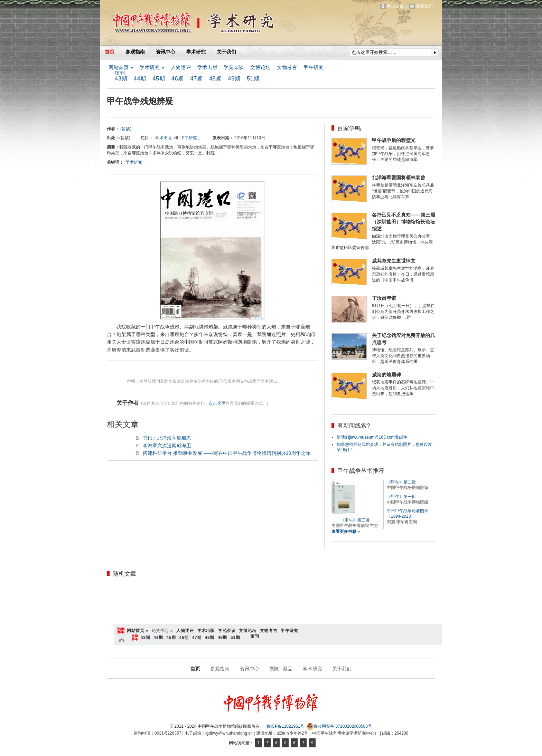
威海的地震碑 (386, 375)
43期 (121, 78)
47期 (197, 78)
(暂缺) (126, 129)
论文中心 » (162, 631)
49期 (234, 78)
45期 (159, 78)
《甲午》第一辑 (401, 497)
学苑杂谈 (234, 67)
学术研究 (196, 52)
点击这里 (217, 403)
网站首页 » (121, 67)
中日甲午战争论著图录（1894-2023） (408, 514)
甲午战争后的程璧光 (394, 140)
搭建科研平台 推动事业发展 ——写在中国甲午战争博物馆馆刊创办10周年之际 (227, 453)
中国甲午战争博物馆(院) (181, 24)
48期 (216, 78)
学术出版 (208, 67)
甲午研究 (314, 67)
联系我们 (424, 6)
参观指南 (135, 52)
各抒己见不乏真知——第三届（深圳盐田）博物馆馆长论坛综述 (404, 222)
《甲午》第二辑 (401, 482)
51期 (253, 78)
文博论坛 (260, 67)
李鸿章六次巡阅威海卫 (167, 446)
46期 (178, 78)
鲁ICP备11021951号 (285, 726)
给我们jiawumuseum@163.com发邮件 (372, 437)
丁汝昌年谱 (384, 298)
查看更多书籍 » (346, 532)
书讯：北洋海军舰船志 (167, 438)
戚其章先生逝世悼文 (394, 261)
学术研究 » (152, 67)
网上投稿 (395, 6)
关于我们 (226, 52)
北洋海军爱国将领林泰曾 (399, 178)
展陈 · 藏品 (281, 669)
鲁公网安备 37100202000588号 (339, 726)
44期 (140, 78)
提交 (435, 52)
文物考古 (287, 67)
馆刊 (120, 73)
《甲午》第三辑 (355, 520)
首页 (110, 52)
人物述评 (181, 67)
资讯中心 (166, 52)
